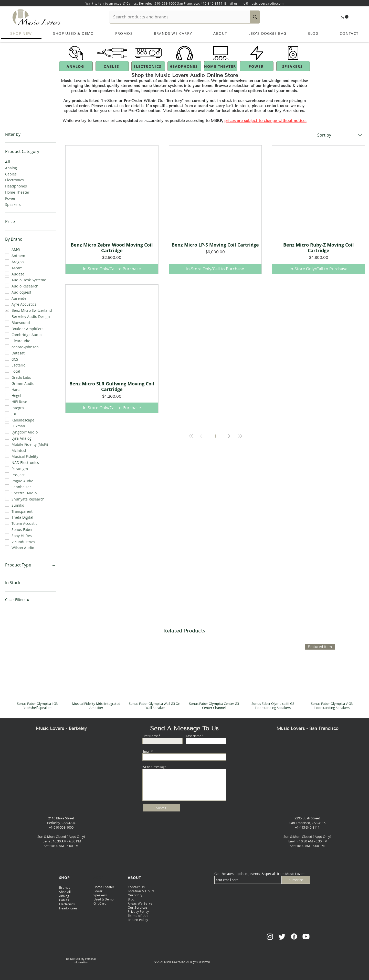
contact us (274, 106)
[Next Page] (229, 436)
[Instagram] (270, 937)
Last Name (194, 736)
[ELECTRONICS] (148, 66)
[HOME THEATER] (221, 66)
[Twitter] (282, 937)
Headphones (16, 186)
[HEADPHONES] (184, 66)
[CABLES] (112, 66)
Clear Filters (17, 600)
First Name (150, 736)
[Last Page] (240, 436)
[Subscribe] (296, 880)
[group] (184, 679)
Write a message (154, 767)
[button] (345, 17)
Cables (11, 174)
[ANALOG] (76, 66)
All (7, 162)
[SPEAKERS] (293, 66)
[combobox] (340, 135)
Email (146, 751)
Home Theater (17, 192)
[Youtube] (306, 937)
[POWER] (257, 66)
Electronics (14, 180)
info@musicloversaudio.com (261, 3)
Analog (11, 168)
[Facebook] (294, 937)
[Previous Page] (201, 436)
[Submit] (161, 808)
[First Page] (191, 436)
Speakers (13, 204)
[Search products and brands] (176, 17)
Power (10, 198)
